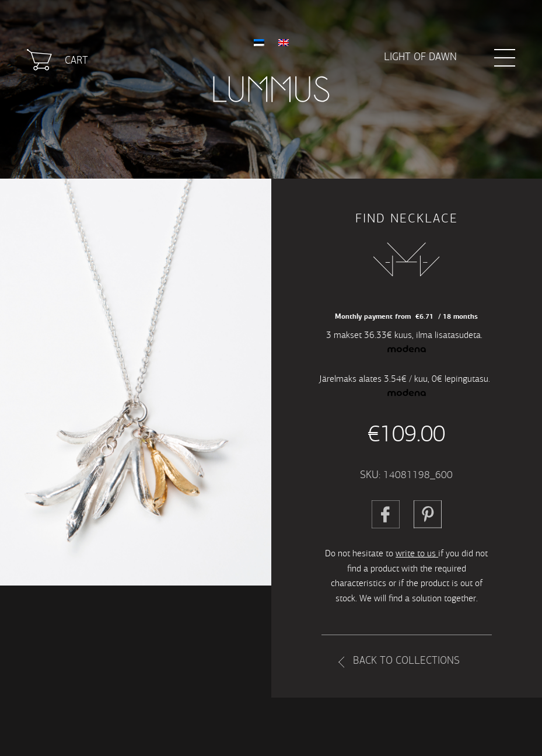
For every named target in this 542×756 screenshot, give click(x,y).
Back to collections (406, 661)
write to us (417, 553)
